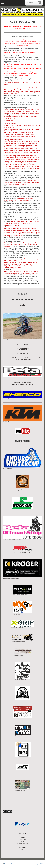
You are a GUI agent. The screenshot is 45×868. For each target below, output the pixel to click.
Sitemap (13, 864)
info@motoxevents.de (22, 843)
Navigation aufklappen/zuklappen (22, 3)
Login (42, 863)
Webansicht (40, 865)
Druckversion (6, 864)
